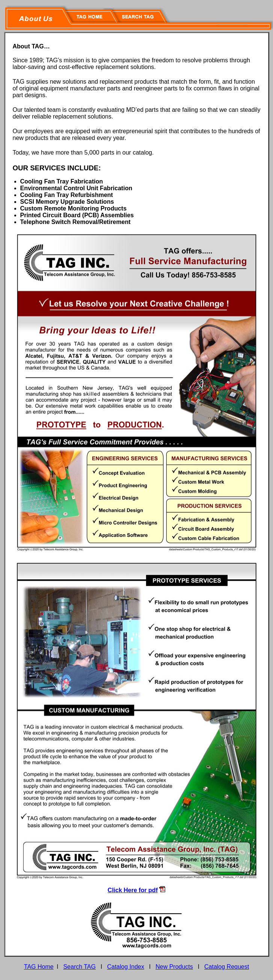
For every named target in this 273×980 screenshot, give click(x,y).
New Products (174, 967)
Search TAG (79, 967)
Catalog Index (126, 967)
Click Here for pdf (133, 890)
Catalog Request (227, 967)
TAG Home (39, 967)
